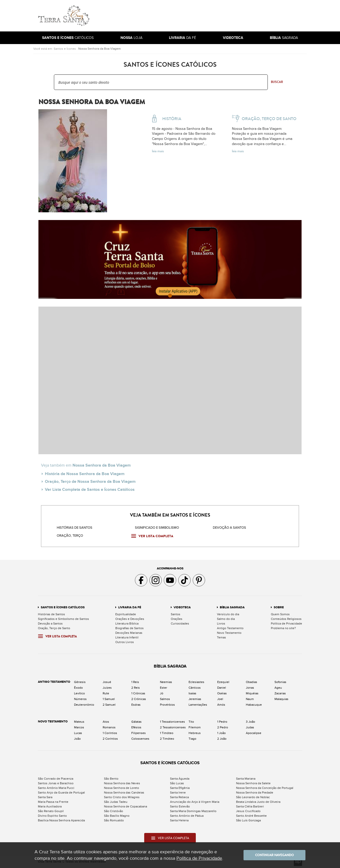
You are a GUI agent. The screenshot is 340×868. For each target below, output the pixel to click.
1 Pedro (222, 722)
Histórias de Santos (75, 528)
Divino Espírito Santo (52, 816)
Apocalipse (254, 733)
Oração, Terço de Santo (54, 628)
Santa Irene (178, 793)
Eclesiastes (196, 682)
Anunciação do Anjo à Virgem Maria (195, 802)
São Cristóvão (114, 811)
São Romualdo (114, 820)
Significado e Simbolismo (157, 528)
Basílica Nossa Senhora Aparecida (61, 820)
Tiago (192, 739)
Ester (164, 688)
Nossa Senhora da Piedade (255, 793)
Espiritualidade (126, 614)
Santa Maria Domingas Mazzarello (193, 811)
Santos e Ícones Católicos (63, 607)
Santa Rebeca (179, 797)
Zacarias (280, 693)
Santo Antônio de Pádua (187, 816)
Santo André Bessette (251, 816)
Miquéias (252, 693)
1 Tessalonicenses (172, 722)
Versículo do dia (228, 614)
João (77, 739)
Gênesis (80, 682)
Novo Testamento (229, 633)
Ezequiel (223, 682)
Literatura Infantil (127, 637)
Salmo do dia (226, 619)
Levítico (79, 693)
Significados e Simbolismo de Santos (63, 619)
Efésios (136, 727)
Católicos (68, 38)
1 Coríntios (110, 733)
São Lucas (177, 783)
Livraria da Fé (130, 607)
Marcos (79, 727)
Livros (221, 623)
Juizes (107, 688)
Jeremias (195, 699)
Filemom (195, 727)
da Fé (183, 38)
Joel (220, 699)
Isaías (192, 693)
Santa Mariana (246, 779)
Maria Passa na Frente (53, 802)
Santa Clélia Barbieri (250, 806)
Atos (106, 722)
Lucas (78, 733)
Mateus (79, 722)
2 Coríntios (110, 739)
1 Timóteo (167, 733)
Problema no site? (283, 628)
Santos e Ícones (65, 49)
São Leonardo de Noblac (253, 797)
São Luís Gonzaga (248, 820)
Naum (250, 699)
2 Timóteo (167, 739)
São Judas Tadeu (116, 802)
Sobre (279, 607)
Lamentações (198, 705)
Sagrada (284, 38)
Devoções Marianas (129, 633)
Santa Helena (179, 820)
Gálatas (136, 722)
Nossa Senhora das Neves (122, 783)
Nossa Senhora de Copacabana (126, 806)
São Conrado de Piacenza (56, 779)
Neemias (166, 682)
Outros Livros (125, 642)
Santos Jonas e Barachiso (56, 783)
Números (80, 699)
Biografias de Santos (129, 628)
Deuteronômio (84, 705)
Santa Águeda (180, 779)
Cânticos (195, 688)
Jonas (250, 688)
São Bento (111, 779)
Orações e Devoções (130, 619)
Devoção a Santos (50, 623)
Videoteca (182, 607)
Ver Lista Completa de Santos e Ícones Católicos (90, 490)
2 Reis (136, 688)
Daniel (222, 688)
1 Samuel (109, 699)
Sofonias (280, 682)
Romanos (109, 727)
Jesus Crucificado (248, 811)
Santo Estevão (180, 806)
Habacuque (254, 705)
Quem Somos (280, 614)
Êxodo (78, 688)
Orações (177, 619)
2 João (222, 739)
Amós (221, 705)
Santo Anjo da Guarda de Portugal (61, 793)
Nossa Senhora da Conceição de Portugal (265, 788)
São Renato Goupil (51, 811)
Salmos (165, 699)
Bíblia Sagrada (232, 607)
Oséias (222, 693)
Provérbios (167, 705)
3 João (250, 722)
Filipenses (139, 733)
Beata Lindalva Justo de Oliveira (258, 802)
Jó (162, 693)
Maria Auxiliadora (50, 806)
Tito (191, 722)
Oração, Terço (70, 536)
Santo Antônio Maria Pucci (56, 788)
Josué (107, 682)
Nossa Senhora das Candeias (124, 793)
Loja (131, 38)
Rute (106, 693)
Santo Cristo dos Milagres (122, 797)
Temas (221, 637)
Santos (176, 614)
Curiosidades (180, 623)
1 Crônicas (138, 693)
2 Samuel (109, 705)
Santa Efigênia (180, 788)
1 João (221, 733)
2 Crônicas (139, 699)
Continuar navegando (274, 855)
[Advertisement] (205, 16)
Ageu (278, 688)
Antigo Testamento (230, 628)
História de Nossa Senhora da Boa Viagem (85, 474)
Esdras (136, 705)
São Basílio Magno (117, 816)
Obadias (252, 682)
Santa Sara (45, 797)
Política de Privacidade (286, 623)
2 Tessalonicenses (173, 727)
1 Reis (135, 682)
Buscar (277, 82)
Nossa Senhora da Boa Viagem (99, 49)
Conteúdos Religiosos (286, 619)
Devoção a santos (229, 528)
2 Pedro (223, 727)
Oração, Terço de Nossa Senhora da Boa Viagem (90, 482)
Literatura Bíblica (127, 623)
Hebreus (195, 733)
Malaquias (281, 699)
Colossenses (140, 739)
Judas (250, 727)
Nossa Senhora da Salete (253, 783)
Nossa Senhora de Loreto (122, 788)
